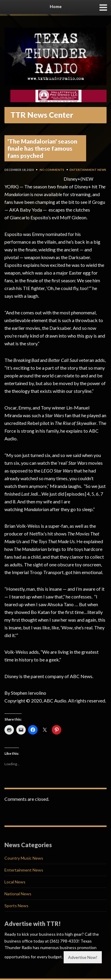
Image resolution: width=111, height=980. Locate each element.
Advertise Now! (83, 957)
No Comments (52, 170)
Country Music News (24, 858)
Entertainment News (88, 170)
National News (18, 894)
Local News (15, 882)
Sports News (16, 906)
